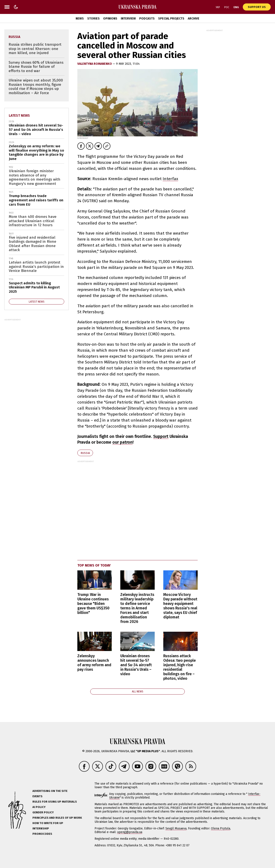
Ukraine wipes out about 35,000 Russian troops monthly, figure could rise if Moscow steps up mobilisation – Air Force (36, 87)
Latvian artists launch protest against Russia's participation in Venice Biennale (36, 267)
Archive (194, 19)
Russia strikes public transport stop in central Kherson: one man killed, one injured (35, 49)
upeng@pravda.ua (130, 832)
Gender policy (43, 812)
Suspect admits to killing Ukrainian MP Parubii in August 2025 (34, 287)
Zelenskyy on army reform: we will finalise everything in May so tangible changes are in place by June (36, 152)
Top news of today (94, 565)
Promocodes (42, 834)
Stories (93, 19)
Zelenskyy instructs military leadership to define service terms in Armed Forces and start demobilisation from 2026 (137, 608)
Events (37, 796)
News (80, 19)
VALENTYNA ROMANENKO (95, 64)
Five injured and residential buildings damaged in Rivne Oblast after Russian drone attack (33, 244)
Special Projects (171, 19)
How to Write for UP (48, 823)
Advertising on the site (50, 791)
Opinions (110, 19)
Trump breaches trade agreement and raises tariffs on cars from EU (36, 200)
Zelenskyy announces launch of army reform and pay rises (94, 663)
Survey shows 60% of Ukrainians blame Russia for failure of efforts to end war (36, 67)
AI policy (39, 807)
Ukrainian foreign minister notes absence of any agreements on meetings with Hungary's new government (35, 177)
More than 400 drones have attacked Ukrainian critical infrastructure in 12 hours (33, 221)
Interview (128, 19)
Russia (85, 453)
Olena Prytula (221, 828)
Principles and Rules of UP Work (57, 818)
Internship (41, 828)
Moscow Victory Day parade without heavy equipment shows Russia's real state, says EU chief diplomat (180, 606)
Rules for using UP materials (55, 802)
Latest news (19, 115)
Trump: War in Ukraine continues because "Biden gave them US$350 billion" (93, 604)
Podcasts (147, 19)
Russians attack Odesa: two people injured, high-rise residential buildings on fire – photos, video (180, 667)
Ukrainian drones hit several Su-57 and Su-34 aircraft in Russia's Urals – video (136, 665)
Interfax (170, 179)
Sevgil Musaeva (176, 828)
